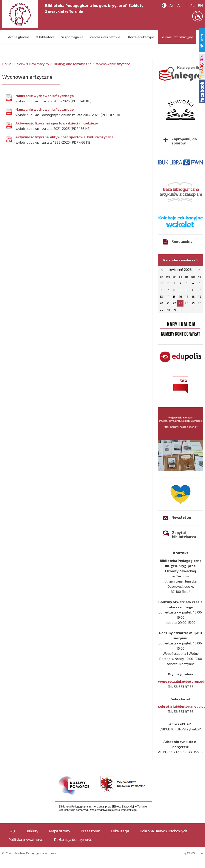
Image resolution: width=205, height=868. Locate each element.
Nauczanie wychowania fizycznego (45, 96)
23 (180, 303)
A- (179, 5)
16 (180, 297)
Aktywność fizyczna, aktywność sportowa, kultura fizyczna (64, 137)
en (200, 5)
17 (187, 297)
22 (174, 303)
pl (192, 5)
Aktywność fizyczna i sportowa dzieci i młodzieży (57, 123)
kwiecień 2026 (180, 269)
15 (174, 297)
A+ (172, 5)
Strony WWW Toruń (190, 853)
